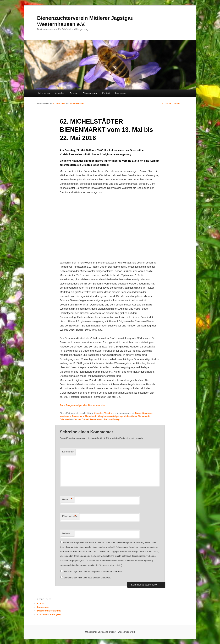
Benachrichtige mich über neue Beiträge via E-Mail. (87, 578)
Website (66, 533)
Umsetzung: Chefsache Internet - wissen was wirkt (110, 632)
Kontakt (106, 93)
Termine (74, 93)
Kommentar (68, 452)
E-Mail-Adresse (70, 516)
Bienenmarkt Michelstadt (84, 416)
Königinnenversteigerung (110, 416)
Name (67, 500)
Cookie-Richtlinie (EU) (49, 614)
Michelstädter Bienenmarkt (137, 416)
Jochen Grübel (77, 104)
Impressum (121, 93)
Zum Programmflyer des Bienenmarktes (83, 405)
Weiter (178, 104)
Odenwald (65, 419)
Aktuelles (60, 93)
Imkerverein (44, 93)
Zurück (167, 104)
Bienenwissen (90, 93)
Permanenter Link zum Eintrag (105, 419)
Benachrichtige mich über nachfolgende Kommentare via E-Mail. (93, 572)
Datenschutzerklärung (49, 611)
